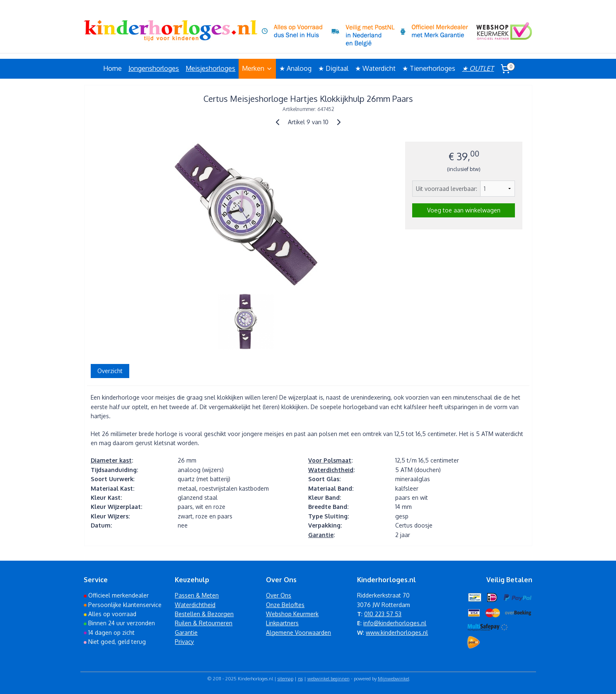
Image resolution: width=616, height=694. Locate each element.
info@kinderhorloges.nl (395, 623)
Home (112, 68)
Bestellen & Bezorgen (204, 614)
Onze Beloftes (285, 605)
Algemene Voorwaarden (298, 633)
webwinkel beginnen (329, 679)
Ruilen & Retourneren (204, 623)
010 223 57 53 (383, 614)
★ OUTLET (478, 68)
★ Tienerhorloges (429, 68)
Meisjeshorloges (210, 68)
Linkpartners (282, 623)
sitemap (285, 679)
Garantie (320, 535)
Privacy (184, 642)
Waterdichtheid (330, 470)
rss (300, 679)
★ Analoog (295, 68)
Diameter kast (111, 460)
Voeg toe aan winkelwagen (463, 210)
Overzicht (110, 371)
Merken (257, 68)
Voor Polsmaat (329, 460)
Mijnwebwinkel (394, 679)
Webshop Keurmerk (292, 614)
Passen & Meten (197, 595)
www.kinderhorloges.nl (397, 633)
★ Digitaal (333, 68)
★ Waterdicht (375, 68)
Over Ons (279, 595)
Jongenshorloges (154, 68)
